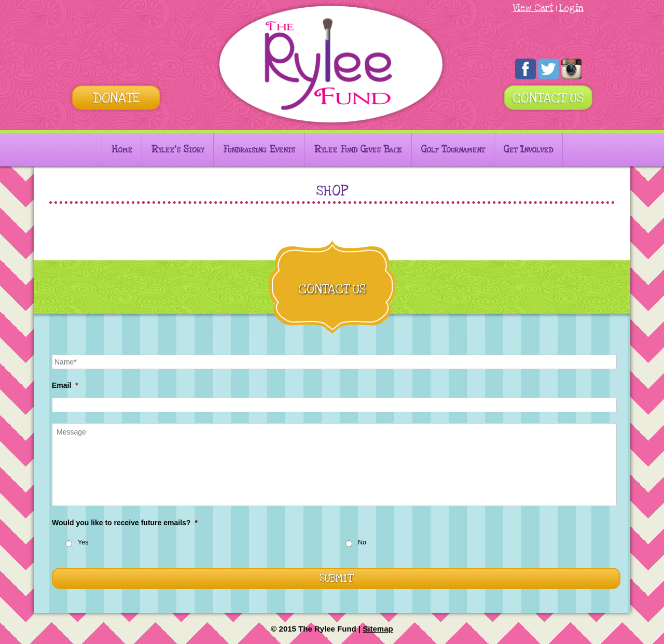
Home (122, 150)
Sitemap (378, 629)
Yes (83, 542)
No (362, 542)
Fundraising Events (259, 150)
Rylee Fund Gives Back (358, 150)
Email (65, 385)
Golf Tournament (453, 150)
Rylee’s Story (178, 150)
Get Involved (528, 150)
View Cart (533, 8)
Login (571, 8)
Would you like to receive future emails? (125, 523)
